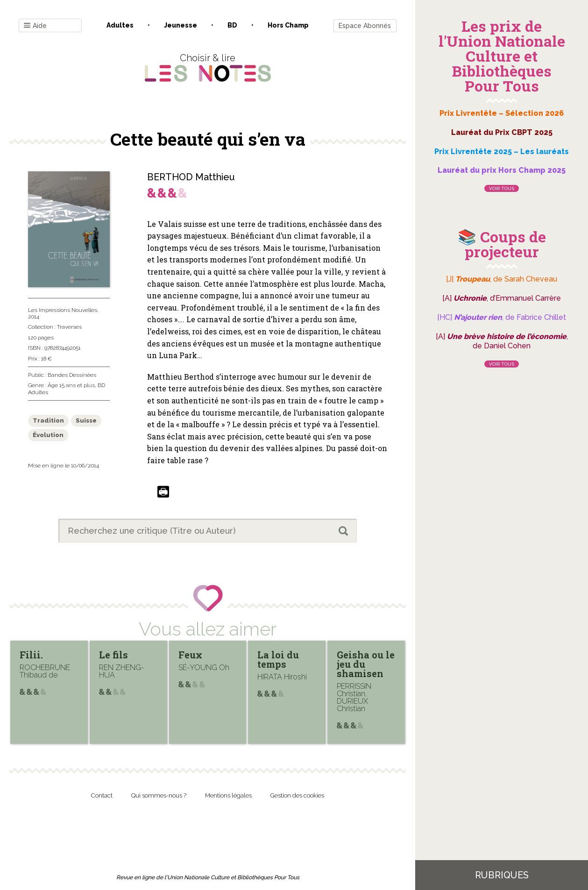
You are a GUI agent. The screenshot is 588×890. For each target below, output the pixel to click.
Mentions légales (228, 795)
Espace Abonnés (365, 26)
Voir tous (502, 188)
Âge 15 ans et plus (71, 385)
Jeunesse (181, 25)
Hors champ (288, 25)
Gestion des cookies (297, 795)
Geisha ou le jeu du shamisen (366, 664)
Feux (190, 655)
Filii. (31, 655)
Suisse (86, 420)
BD (232, 25)
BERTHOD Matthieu (191, 177)
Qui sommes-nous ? (159, 795)
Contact (102, 795)
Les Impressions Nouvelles (63, 310)
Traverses (69, 327)
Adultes (120, 25)
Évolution (48, 435)
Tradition (48, 420)
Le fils (113, 655)
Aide (35, 26)
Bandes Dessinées (72, 375)
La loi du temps (278, 659)
